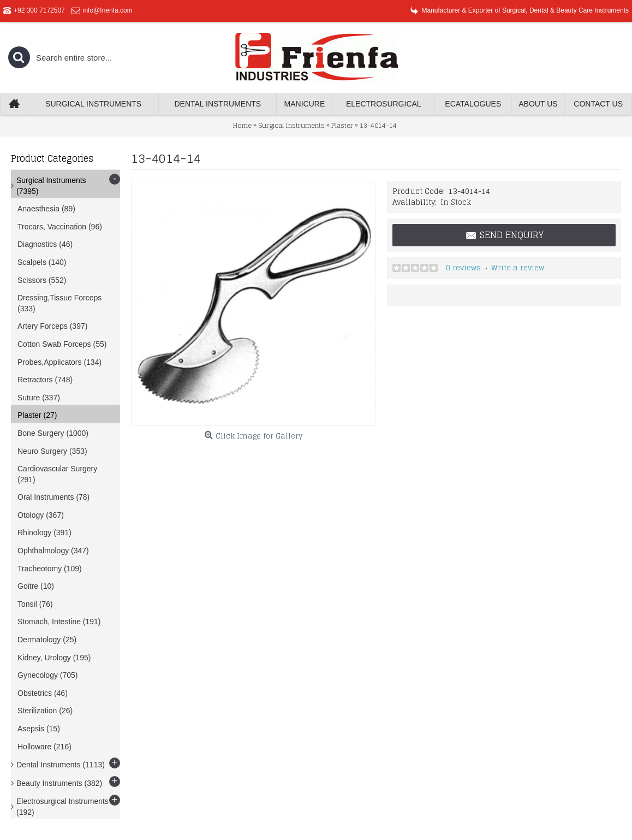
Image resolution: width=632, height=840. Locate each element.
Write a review (518, 268)
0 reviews (463, 268)
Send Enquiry (504, 235)
